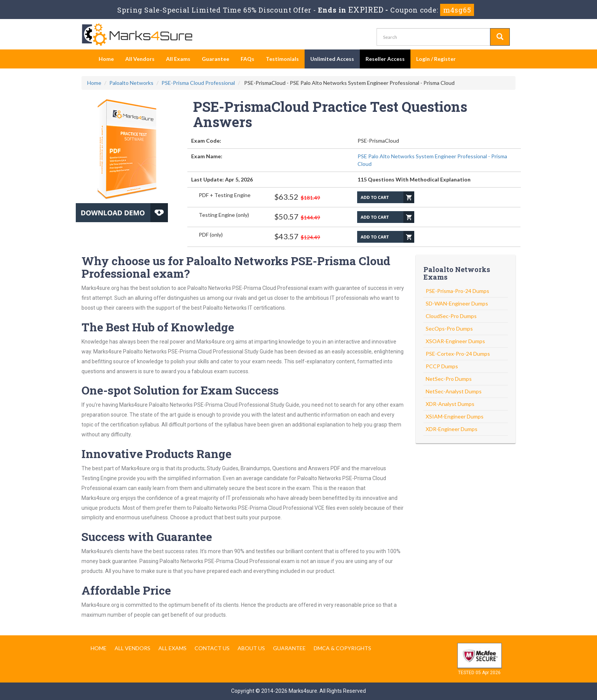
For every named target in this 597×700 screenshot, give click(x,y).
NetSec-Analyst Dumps (454, 391)
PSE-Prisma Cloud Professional (198, 83)
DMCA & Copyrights (342, 648)
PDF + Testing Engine (225, 195)
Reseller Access (385, 59)
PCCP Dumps (442, 366)
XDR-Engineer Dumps (452, 429)
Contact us (212, 648)
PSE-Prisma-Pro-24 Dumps (457, 291)
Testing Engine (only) (224, 215)
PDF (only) (211, 235)
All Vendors (140, 59)
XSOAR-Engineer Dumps (455, 341)
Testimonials (282, 59)
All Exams (178, 59)
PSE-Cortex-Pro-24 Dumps (458, 354)
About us (251, 648)
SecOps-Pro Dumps (449, 329)
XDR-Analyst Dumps (450, 404)
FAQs (247, 59)
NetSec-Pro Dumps (449, 379)
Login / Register (436, 59)
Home (106, 59)
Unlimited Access (332, 59)
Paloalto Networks (131, 83)
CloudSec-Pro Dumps (451, 316)
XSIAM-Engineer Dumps (455, 416)
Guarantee (215, 59)
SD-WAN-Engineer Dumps (457, 303)
